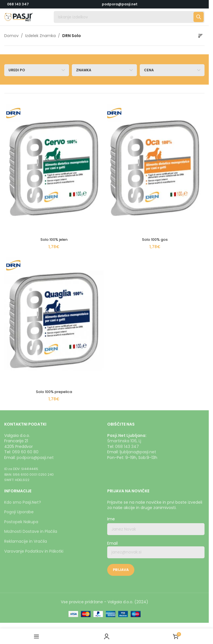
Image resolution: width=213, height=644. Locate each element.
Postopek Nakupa (21, 522)
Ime (111, 519)
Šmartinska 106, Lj (124, 441)
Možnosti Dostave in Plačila (31, 531)
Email (156, 549)
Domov (11, 36)
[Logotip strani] (18, 17)
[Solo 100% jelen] (54, 168)
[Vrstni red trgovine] (200, 36)
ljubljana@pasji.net (138, 452)
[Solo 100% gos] (155, 168)
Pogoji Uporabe (19, 512)
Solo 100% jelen (54, 239)
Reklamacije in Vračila (26, 541)
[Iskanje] (129, 17)
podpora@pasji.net (35, 458)
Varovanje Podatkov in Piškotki (34, 551)
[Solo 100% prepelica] (54, 320)
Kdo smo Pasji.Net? (23, 502)
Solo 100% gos (155, 239)
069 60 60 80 (25, 452)
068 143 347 (18, 4)
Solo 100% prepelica (54, 392)
